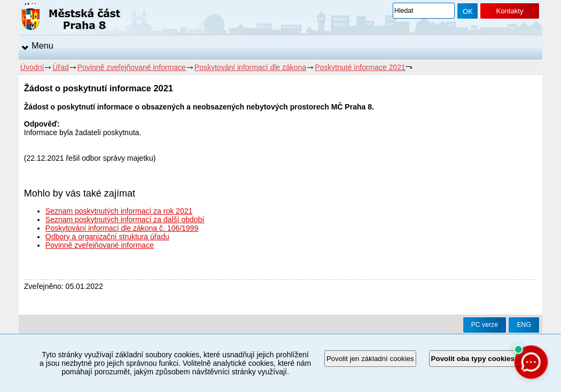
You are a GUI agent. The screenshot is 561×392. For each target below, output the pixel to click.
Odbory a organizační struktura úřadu (107, 237)
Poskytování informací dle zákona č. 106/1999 (122, 228)
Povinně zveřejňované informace (132, 67)
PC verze (485, 325)
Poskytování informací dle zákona (250, 67)
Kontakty (509, 11)
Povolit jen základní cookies (370, 359)
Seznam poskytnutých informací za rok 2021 (119, 211)
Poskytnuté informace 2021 (360, 67)
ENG (524, 325)
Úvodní (32, 67)
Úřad (60, 67)
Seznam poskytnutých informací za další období (125, 219)
